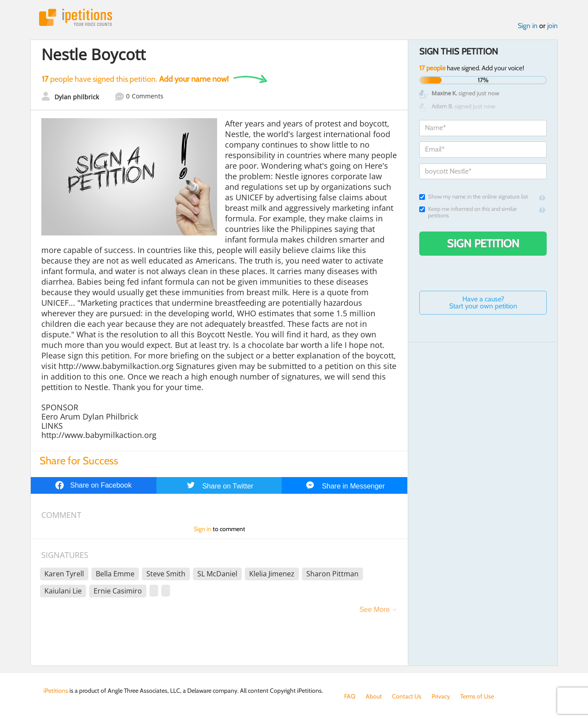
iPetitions (76, 17)
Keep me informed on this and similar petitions (468, 212)
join (552, 26)
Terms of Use (477, 696)
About (374, 696)
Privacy (441, 696)
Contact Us (407, 696)
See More (375, 610)
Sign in (528, 26)
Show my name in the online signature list (474, 197)
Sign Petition (483, 243)
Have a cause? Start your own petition (483, 302)
